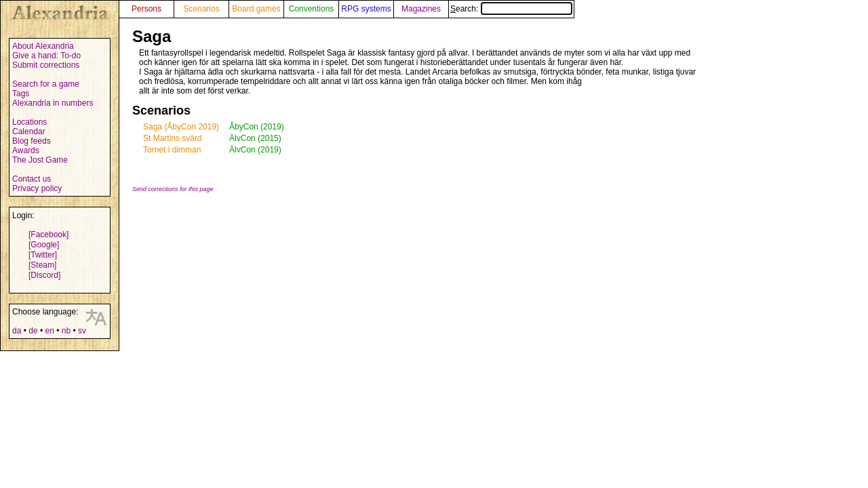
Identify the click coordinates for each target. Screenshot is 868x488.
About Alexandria (43, 46)
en (49, 331)
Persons (146, 9)
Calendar (29, 131)
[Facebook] (48, 235)
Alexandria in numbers (53, 103)
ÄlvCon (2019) (255, 150)
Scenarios (201, 9)
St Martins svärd (173, 138)
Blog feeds (32, 141)
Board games (256, 9)
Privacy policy (37, 188)
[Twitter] (43, 255)
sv (82, 331)
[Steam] (42, 265)
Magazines (421, 9)
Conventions (312, 9)
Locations (29, 122)
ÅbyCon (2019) (257, 127)
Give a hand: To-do (46, 56)
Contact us (32, 179)
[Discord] (44, 275)
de (33, 331)
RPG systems (366, 9)
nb (66, 331)
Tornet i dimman (172, 150)
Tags (21, 94)
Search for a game (46, 84)
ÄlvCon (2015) (255, 138)
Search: (511, 9)
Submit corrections (46, 65)
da (17, 331)
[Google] (44, 245)
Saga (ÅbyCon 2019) (181, 127)
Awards (26, 150)
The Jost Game (40, 160)
